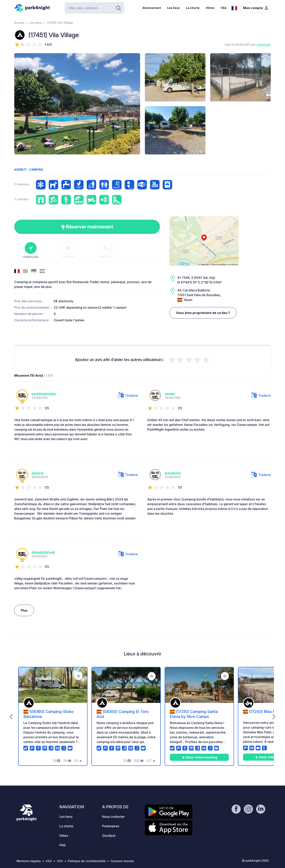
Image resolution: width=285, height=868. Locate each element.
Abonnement (152, 8)
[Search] (94, 8)
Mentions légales (29, 861)
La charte (193, 8)
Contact (106, 250)
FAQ (224, 8)
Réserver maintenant (87, 227)
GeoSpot (109, 836)
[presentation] (11, 716)
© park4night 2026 (255, 861)
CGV (60, 861)
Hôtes (210, 8)
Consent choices (122, 861)
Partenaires (111, 826)
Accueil (19, 23)
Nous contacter (114, 817)
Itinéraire (31, 250)
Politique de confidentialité (87, 861)
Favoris (68, 250)
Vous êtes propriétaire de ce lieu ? (203, 313)
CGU (49, 861)
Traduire (128, 395)
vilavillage (264, 45)
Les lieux (173, 8)
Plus (24, 610)
